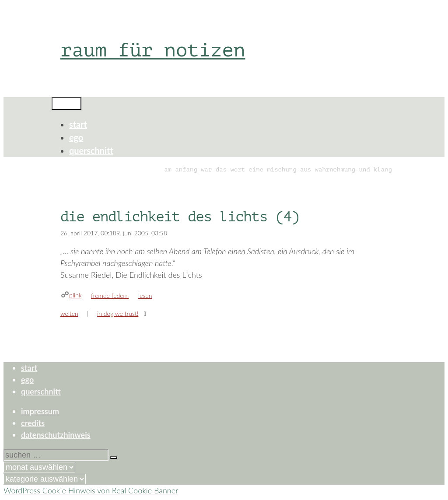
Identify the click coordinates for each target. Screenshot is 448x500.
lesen (145, 295)
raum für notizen (153, 50)
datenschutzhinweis (56, 435)
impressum (40, 411)
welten (69, 313)
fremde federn (110, 295)
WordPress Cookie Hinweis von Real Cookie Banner (91, 490)
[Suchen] (114, 458)
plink (75, 295)
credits (33, 423)
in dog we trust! (118, 313)
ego (76, 137)
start (78, 124)
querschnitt (91, 150)
